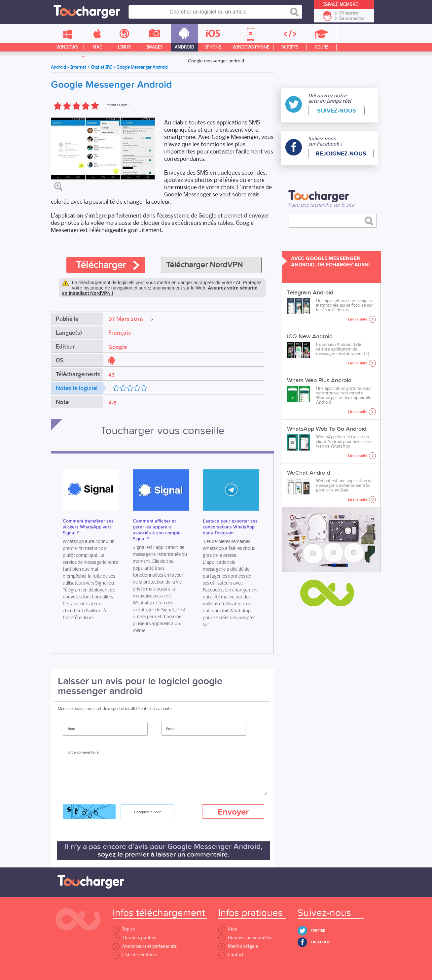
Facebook (320, 942)
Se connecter (352, 18)
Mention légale (238, 946)
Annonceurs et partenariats (145, 946)
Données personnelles (245, 938)
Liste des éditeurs (135, 955)
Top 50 (124, 929)
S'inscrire (349, 13)
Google (118, 347)
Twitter (318, 931)
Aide (228, 929)
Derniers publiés (134, 938)
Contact (231, 955)
